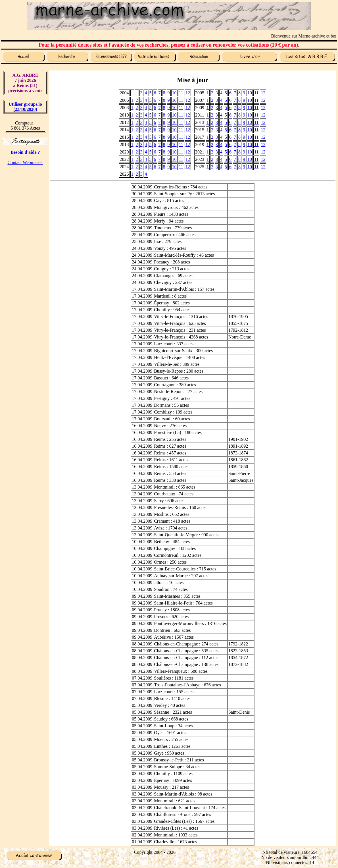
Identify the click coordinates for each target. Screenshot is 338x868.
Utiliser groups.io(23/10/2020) (25, 107)
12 (188, 93)
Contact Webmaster (25, 162)
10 (174, 93)
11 (181, 93)
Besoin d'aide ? (25, 152)
